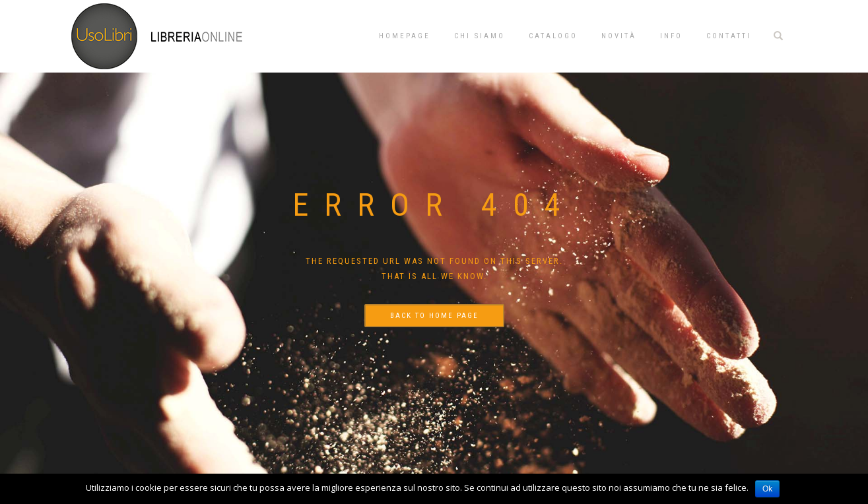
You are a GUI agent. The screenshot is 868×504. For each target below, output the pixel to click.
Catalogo (553, 36)
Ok (767, 489)
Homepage (405, 36)
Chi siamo (480, 36)
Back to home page (434, 316)
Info (671, 36)
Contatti (729, 36)
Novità (619, 36)
